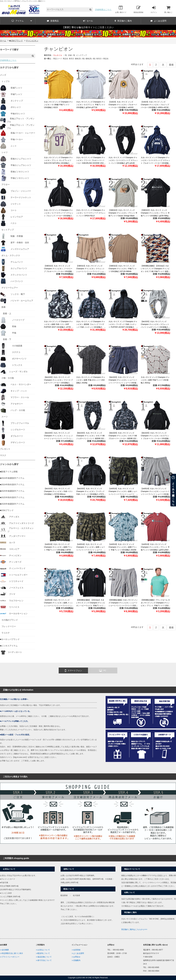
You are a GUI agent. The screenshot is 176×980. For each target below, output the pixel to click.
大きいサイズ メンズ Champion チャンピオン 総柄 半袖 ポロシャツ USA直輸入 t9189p (91, 380)
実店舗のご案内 (123, 21)
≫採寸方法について (44, 960)
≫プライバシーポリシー (10, 957)
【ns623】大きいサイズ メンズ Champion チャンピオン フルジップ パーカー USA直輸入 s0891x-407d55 (155, 105)
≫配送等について (43, 953)
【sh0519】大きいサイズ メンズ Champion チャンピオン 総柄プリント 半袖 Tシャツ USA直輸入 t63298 (123, 547)
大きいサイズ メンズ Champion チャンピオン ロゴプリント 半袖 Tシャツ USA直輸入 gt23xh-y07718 (91, 105)
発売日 (71, 59)
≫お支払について (43, 950)
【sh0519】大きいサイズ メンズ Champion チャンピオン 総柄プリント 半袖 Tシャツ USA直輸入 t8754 (58, 547)
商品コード (58, 59)
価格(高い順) (90, 59)
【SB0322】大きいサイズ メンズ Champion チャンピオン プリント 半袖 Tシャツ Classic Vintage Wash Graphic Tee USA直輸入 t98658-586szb (123, 216)
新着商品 (53, 21)
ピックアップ (82, 55)
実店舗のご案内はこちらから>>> (134, 929)
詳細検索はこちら (103, 10)
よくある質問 (158, 21)
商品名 (65, 59)
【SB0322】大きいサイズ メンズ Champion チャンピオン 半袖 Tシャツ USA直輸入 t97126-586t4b (123, 269)
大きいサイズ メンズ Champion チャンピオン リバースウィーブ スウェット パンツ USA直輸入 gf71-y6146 (123, 160)
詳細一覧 (72, 55)
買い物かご (168, 9)
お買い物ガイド (121, 9)
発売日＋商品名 (102, 59)
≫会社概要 (4, 950)
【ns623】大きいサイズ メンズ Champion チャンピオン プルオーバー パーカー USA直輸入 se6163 (123, 105)
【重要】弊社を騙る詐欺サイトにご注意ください (88, 27)
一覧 (65, 55)
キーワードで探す (9, 50)
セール (88, 21)
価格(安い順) (80, 59)
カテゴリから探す (9, 67)
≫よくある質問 (78, 953)
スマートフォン (73, 671)
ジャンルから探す (9, 464)
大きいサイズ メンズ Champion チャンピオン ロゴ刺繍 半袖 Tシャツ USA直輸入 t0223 (58, 105)
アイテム (22, 21)
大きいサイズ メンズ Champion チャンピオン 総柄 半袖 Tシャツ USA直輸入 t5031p (155, 380)
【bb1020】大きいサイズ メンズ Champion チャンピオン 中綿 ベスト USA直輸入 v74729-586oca (58, 491)
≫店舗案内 (76, 960)
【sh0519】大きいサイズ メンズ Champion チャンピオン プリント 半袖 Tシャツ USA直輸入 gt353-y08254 (155, 547)
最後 (171, 65)
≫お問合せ (76, 957)
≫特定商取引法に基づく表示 (11, 953)
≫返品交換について (44, 957)
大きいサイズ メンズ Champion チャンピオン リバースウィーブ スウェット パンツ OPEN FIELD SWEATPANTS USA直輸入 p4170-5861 (91, 216)
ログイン (154, 9)
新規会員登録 (138, 9)
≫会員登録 (76, 950)
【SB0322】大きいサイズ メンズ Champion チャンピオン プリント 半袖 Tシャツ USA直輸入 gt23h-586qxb (155, 213)
